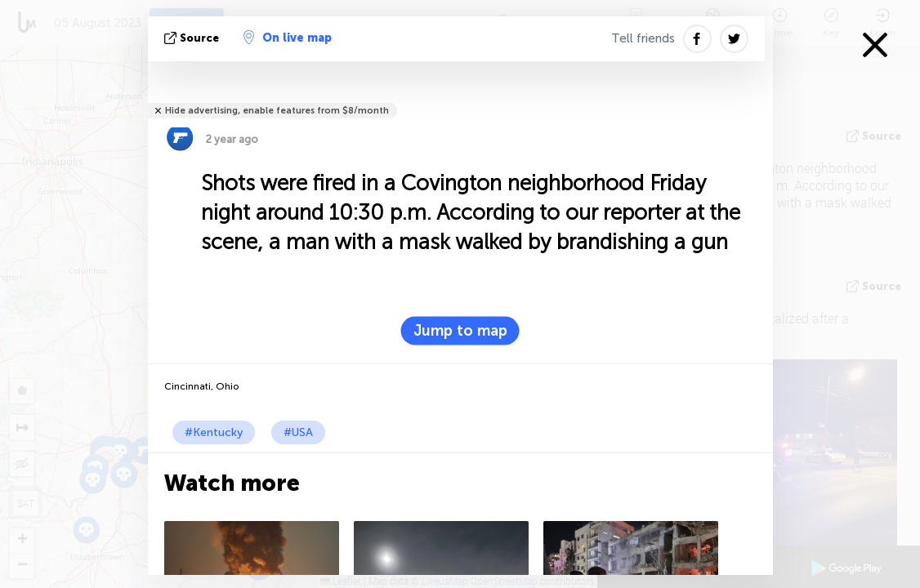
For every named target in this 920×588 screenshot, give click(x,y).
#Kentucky (214, 432)
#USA (298, 432)
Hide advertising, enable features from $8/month (277, 111)
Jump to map (460, 331)
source (193, 38)
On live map (288, 38)
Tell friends (643, 38)
